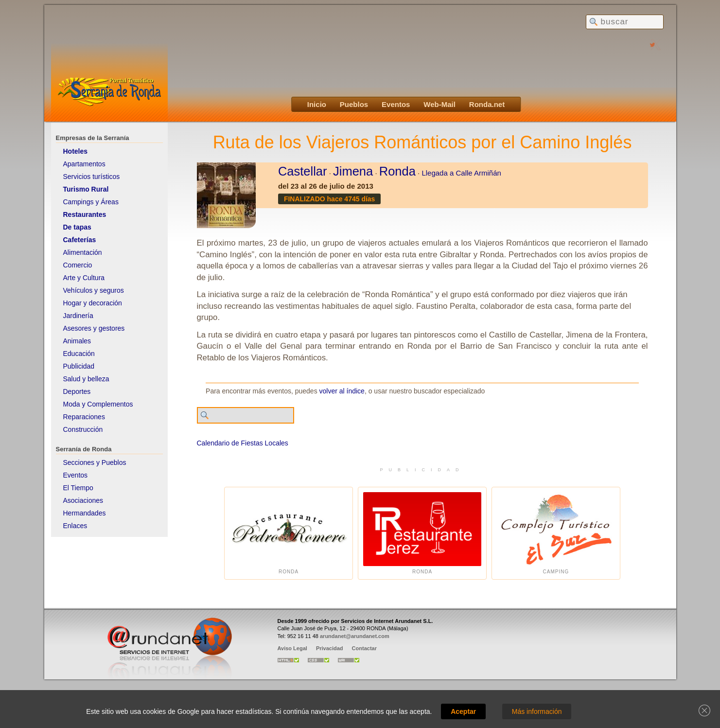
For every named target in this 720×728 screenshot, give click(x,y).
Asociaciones (83, 500)
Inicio (317, 104)
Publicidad (79, 366)
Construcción (83, 429)
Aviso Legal (292, 648)
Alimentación (83, 252)
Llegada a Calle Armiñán (461, 173)
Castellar (303, 171)
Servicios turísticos (92, 177)
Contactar (364, 648)
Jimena (353, 171)
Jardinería (78, 316)
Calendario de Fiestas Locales (243, 443)
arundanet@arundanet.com (355, 636)
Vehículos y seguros (94, 290)
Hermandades (85, 513)
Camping (556, 533)
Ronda (397, 171)
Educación (79, 354)
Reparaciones (84, 417)
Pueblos (354, 104)
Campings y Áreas (91, 202)
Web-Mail (439, 104)
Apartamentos (84, 164)
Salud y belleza (86, 379)
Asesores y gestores (94, 328)
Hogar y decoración (93, 303)
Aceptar (463, 711)
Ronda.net (487, 104)
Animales (77, 341)
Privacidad (330, 648)
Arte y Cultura (84, 278)
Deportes (77, 391)
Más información (537, 711)
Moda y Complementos (98, 404)
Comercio (78, 265)
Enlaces (75, 526)
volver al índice (342, 391)
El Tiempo (78, 488)
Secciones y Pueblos (95, 462)
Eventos (396, 104)
